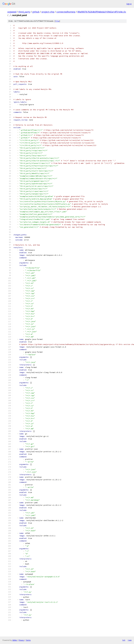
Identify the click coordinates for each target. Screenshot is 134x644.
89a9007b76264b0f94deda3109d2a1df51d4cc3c (102, 12)
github (36, 12)
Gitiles (15, 640)
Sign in (129, 4)
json (130, 640)
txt (124, 640)
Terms (28, 640)
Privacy (21, 640)
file (57, 21)
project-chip (48, 12)
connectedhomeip (66, 12)
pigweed (12, 12)
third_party (24, 12)
